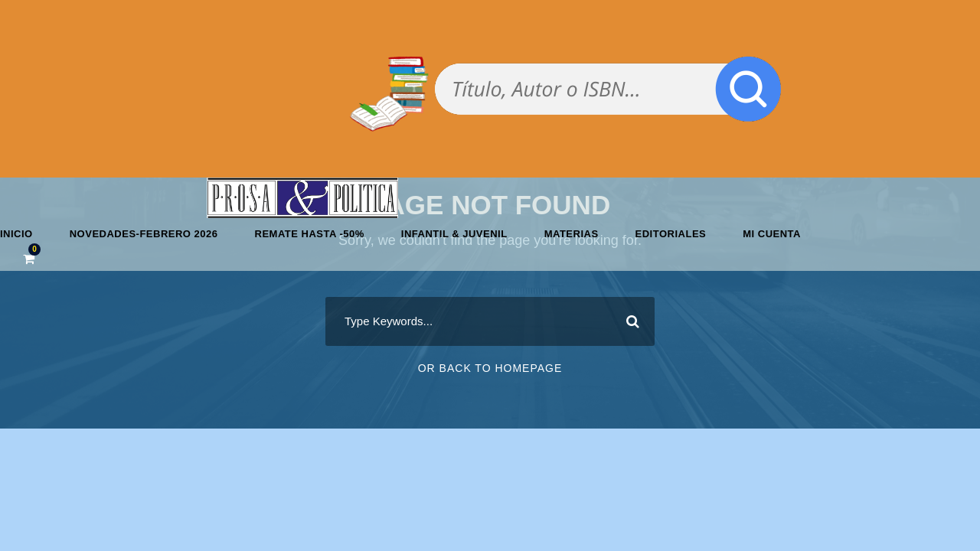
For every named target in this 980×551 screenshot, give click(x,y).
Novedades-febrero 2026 (144, 234)
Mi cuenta (772, 234)
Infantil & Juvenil (454, 234)
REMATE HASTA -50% (310, 234)
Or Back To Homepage (490, 368)
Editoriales (671, 234)
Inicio (16, 234)
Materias (572, 234)
